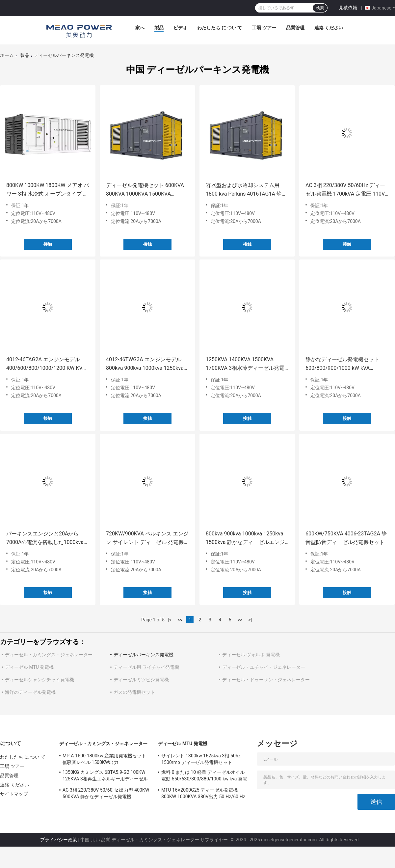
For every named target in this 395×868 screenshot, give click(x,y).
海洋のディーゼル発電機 (30, 692)
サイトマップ (14, 794)
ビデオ (180, 28)
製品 (159, 28)
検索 (320, 8)
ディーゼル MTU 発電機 (29, 667)
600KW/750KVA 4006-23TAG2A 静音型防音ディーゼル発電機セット (346, 538)
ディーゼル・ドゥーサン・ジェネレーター (266, 680)
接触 (48, 244)
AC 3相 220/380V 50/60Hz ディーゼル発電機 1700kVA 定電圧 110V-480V (346, 190)
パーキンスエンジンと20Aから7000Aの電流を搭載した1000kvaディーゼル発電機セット (48, 539)
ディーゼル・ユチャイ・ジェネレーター (264, 667)
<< (180, 620)
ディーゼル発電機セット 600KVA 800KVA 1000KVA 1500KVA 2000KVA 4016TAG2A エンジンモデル (145, 190)
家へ (140, 28)
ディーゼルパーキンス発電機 (144, 655)
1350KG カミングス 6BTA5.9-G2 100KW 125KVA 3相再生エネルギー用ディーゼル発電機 (105, 776)
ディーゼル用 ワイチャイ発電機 (146, 667)
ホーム (7, 55)
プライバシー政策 (59, 840)
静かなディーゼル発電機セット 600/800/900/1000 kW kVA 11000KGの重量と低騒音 (342, 364)
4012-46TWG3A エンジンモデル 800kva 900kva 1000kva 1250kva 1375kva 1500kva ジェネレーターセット (146, 364)
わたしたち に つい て (220, 28)
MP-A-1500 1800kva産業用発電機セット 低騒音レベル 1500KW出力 (104, 759)
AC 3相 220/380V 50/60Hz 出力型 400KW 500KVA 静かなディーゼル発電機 (106, 793)
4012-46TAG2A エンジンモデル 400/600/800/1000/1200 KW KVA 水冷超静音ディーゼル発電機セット (46, 364)
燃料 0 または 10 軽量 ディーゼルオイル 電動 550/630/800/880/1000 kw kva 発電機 (204, 776)
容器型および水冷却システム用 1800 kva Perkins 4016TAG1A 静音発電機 (246, 190)
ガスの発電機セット (134, 692)
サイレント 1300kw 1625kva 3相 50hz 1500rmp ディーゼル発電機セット (201, 759)
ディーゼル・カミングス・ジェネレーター (49, 655)
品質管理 (295, 28)
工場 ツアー (264, 28)
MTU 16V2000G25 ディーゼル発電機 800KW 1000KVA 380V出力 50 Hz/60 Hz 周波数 (203, 794)
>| (250, 620)
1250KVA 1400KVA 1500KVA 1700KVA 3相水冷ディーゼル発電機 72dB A (245, 364)
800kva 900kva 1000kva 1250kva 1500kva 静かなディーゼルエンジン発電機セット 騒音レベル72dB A (246, 539)
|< (170, 620)
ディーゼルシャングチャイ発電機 (39, 680)
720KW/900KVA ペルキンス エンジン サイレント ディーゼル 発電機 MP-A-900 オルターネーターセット (147, 539)
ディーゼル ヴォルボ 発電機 (251, 655)
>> (240, 620)
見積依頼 (348, 8)
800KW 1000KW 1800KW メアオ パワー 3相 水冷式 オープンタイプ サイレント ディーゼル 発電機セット (48, 190)
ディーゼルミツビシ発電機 (141, 680)
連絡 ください (329, 28)
